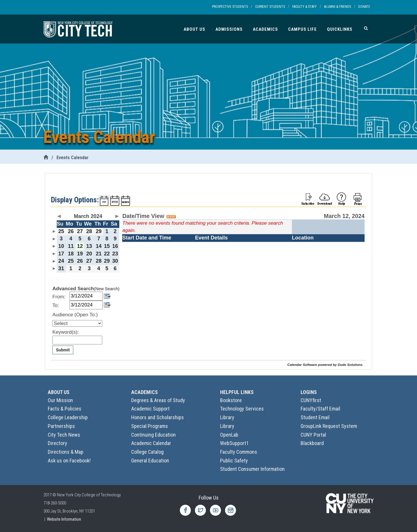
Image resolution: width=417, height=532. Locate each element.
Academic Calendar (151, 443)
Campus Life (302, 29)
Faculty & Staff (304, 7)
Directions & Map (66, 452)
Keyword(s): (66, 332)
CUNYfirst (311, 400)
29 (99, 231)
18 (71, 254)
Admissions (229, 29)
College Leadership (68, 417)
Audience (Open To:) (75, 315)
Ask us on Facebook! (69, 461)
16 (115, 246)
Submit (63, 350)
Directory (57, 443)
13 (89, 246)
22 (107, 254)
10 (61, 246)
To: (56, 305)
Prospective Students (230, 7)
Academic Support (150, 409)
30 (115, 261)
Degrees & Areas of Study (158, 400)
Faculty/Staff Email (320, 409)
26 (71, 231)
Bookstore (231, 400)
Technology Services (242, 409)
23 (115, 254)
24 (61, 261)
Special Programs (150, 426)
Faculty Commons (239, 452)
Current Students (270, 7)
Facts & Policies (65, 409)
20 (89, 254)
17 (61, 254)
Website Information (64, 519)
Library (227, 417)
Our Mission (60, 400)
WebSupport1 (234, 443)
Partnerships (61, 426)
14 (99, 246)
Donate (364, 7)
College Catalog (147, 452)
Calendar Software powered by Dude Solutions (325, 365)
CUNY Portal (313, 435)
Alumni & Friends (338, 7)
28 (89, 231)
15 (107, 246)
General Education (150, 461)
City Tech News (64, 435)
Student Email (315, 417)
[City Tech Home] (46, 158)
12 (80, 246)
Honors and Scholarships (158, 417)
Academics (265, 29)
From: (59, 297)
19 (80, 254)
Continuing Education (153, 435)
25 (61, 231)
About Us (194, 29)
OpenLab (229, 435)
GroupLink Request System (329, 426)
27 (80, 231)
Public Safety (234, 461)
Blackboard (312, 443)
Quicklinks (340, 29)
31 (61, 268)
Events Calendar (73, 158)
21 (99, 254)
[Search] (366, 28)
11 (71, 246)
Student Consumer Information (252, 469)
